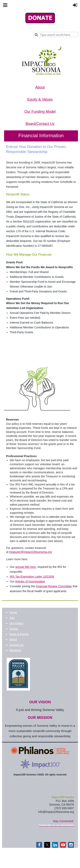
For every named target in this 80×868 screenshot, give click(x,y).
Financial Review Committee (54, 586)
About (13, 639)
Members (15, 650)
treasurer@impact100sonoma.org (31, 552)
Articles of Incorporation (30, 581)
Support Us (16, 645)
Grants (14, 629)
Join (12, 618)
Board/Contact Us (40, 124)
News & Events (19, 634)
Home (13, 612)
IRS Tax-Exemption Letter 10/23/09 (32, 577)
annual (26, 567)
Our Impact (16, 623)
